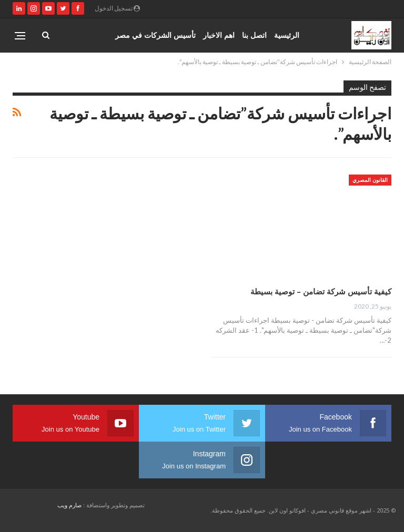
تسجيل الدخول (117, 8)
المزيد (99, 35)
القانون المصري (370, 180)
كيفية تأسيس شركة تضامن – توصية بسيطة (321, 291)
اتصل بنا (254, 35)
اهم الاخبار (219, 35)
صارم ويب (69, 505)
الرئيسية (287, 35)
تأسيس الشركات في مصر (155, 35)
